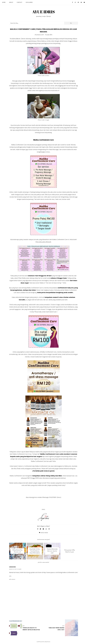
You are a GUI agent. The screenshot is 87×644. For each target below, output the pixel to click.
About (11, 2)
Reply (10, 576)
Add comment (12, 579)
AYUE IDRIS (44, 12)
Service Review (44, 533)
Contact (20, 2)
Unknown (12, 567)
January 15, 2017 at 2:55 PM (15, 569)
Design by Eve (47, 642)
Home (4, 2)
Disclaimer (29, 2)
